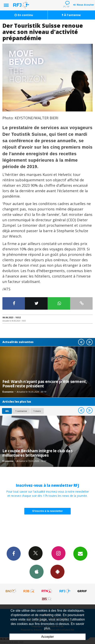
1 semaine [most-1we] (21, 411)
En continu (24, 15)
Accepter (47, 637)
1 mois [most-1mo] (37, 411)
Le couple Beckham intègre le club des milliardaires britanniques (37, 453)
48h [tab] (7, 411)
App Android (57, 572)
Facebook (14, 553)
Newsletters (80, 553)
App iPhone (37, 572)
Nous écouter (85, 5)
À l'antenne (71, 15)
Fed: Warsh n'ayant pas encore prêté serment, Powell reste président (45, 384)
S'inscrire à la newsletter (48, 511)
